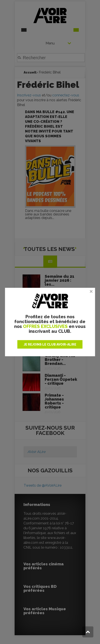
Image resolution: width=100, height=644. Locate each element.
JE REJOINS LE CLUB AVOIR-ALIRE (50, 344)
